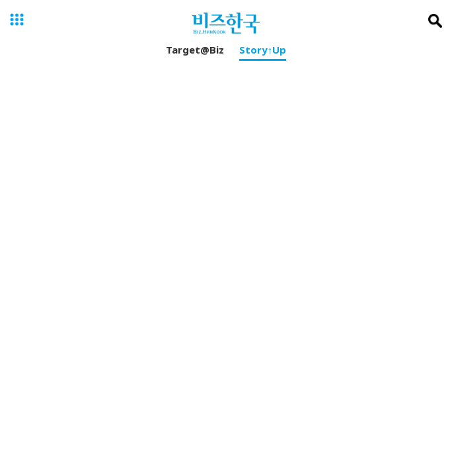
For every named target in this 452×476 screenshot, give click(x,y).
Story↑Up (263, 52)
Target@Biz (195, 52)
